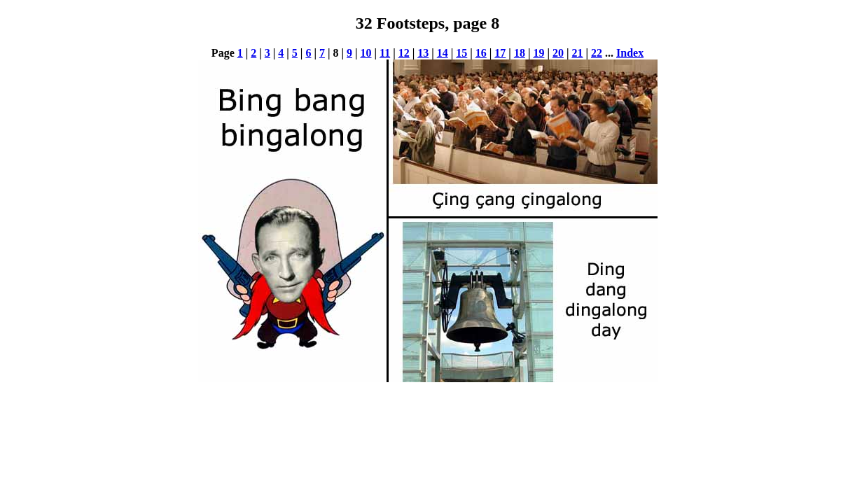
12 (404, 53)
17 (500, 53)
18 (520, 53)
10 (366, 53)
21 (577, 53)
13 (423, 53)
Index (630, 53)
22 (597, 53)
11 (385, 53)
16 (481, 53)
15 (461, 53)
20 (558, 53)
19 (538, 53)
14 (443, 53)
